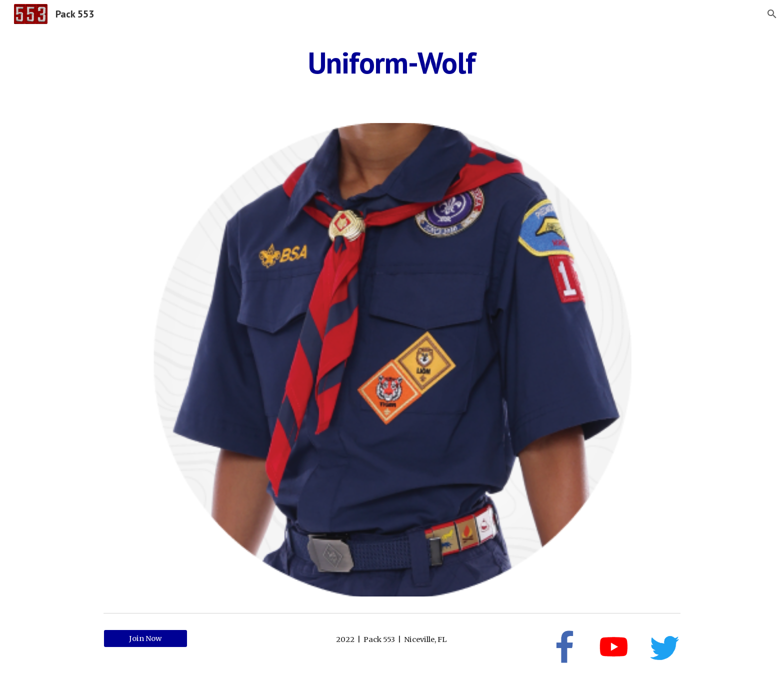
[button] (772, 14)
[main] (392, 62)
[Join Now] (145, 638)
